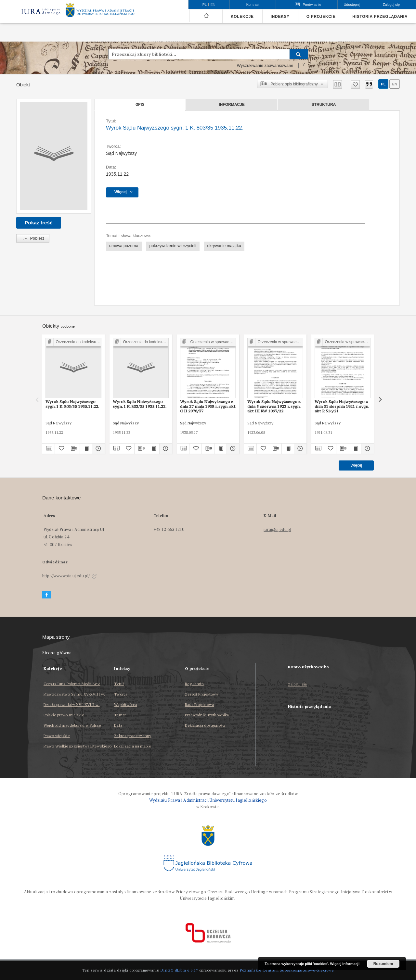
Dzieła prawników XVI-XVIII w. (71, 704)
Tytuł (119, 684)
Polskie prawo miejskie (64, 715)
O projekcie (321, 17)
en (395, 84)
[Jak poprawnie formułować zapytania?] (304, 66)
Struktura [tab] (324, 105)
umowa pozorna (124, 246)
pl (383, 84)
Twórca (121, 694)
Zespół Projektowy (201, 694)
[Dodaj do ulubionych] (355, 84)
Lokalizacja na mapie (132, 746)
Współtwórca (125, 704)
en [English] (213, 5)
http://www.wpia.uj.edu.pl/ (70, 576)
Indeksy (280, 17)
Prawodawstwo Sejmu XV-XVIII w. (74, 694)
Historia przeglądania (380, 17)
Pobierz (33, 239)
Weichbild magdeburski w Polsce (72, 725)
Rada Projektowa (200, 704)
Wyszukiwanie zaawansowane (265, 66)
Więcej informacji (345, 964)
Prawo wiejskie (57, 736)
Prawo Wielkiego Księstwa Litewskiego (78, 746)
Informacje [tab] (232, 105)
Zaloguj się (298, 684)
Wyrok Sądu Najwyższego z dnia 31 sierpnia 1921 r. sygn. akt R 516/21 (342, 406)
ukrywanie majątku (224, 246)
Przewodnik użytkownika (207, 715)
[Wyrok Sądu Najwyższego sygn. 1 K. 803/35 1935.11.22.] (54, 156)
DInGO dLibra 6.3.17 (179, 970)
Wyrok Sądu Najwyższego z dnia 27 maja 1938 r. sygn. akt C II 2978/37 (208, 406)
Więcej (356, 465)
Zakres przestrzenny (133, 736)
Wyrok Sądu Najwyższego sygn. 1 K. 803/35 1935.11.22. (72, 404)
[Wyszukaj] (299, 54)
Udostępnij (352, 5)
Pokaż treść (39, 223)
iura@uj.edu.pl (277, 529)
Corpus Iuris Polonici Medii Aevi (72, 684)
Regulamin (194, 684)
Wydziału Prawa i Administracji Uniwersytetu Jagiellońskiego (208, 800)
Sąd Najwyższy (121, 153)
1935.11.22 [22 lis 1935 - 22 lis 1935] (117, 174)
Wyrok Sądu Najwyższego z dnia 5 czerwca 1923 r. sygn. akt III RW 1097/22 (274, 406)
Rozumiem (383, 964)
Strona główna (57, 653)
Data (118, 725)
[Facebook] (46, 595)
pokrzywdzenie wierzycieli (173, 246)
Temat (120, 715)
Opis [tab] (140, 105)
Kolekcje (242, 17)
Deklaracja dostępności (205, 725)
